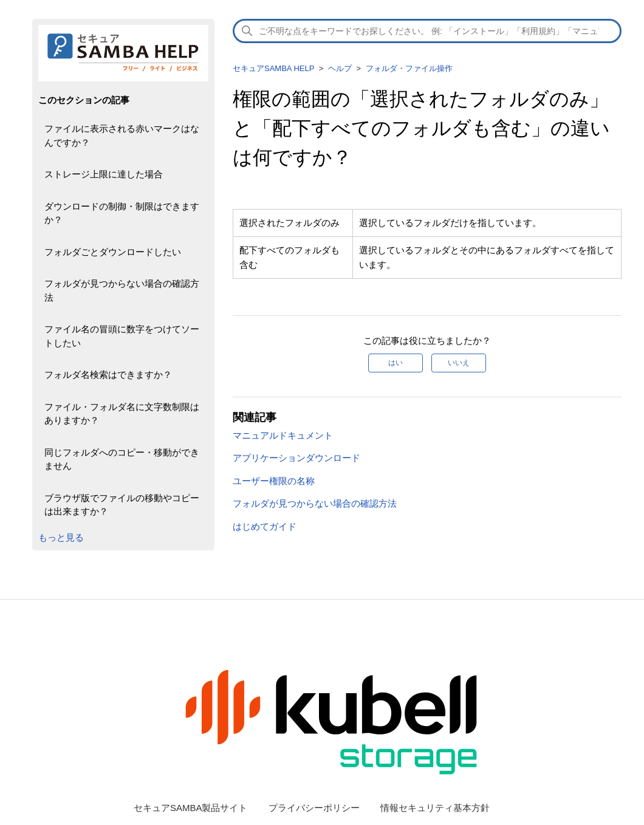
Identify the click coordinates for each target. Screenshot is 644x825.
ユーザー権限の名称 (274, 481)
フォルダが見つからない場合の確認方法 (122, 290)
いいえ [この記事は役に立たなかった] (459, 363)
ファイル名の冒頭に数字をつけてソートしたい (122, 336)
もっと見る (61, 537)
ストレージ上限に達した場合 (104, 174)
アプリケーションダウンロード (296, 458)
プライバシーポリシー (314, 808)
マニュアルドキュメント (283, 435)
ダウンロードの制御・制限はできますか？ (122, 213)
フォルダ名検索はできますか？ (108, 375)
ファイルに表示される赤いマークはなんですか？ (122, 135)
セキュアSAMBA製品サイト (191, 808)
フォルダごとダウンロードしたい (113, 252)
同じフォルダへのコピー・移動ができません (122, 459)
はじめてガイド (265, 526)
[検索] (427, 31)
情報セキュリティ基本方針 (435, 808)
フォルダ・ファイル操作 (409, 68)
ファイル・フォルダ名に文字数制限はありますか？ (122, 414)
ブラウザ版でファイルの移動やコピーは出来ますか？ (122, 505)
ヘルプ (340, 68)
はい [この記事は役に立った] (396, 363)
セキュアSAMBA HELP (273, 68)
